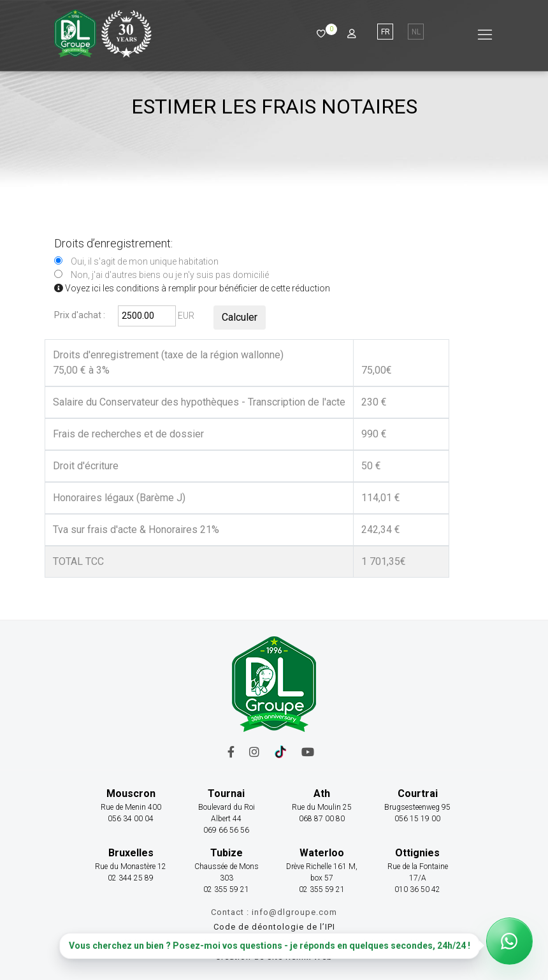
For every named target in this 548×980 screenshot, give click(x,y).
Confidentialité (355, 942)
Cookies (411, 942)
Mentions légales (241, 942)
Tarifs (301, 942)
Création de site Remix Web (274, 957)
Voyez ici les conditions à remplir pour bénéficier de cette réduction (192, 288)
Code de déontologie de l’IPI (274, 927)
